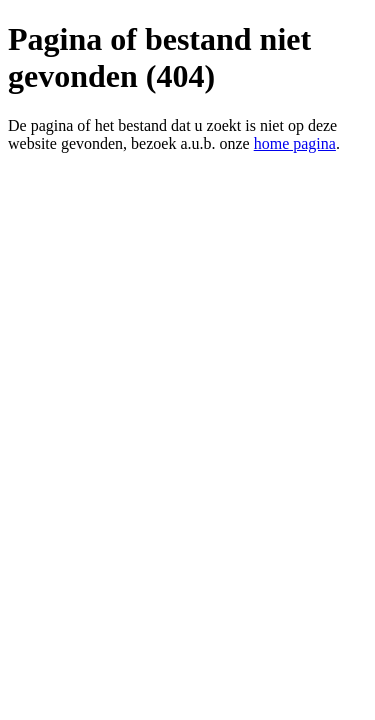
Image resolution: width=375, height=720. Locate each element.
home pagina (295, 143)
